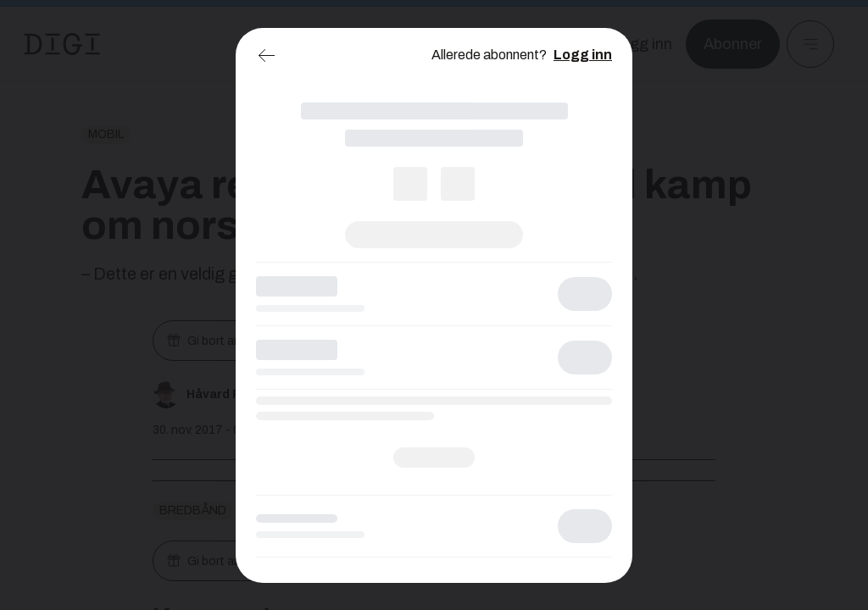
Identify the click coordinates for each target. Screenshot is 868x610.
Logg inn (583, 55)
